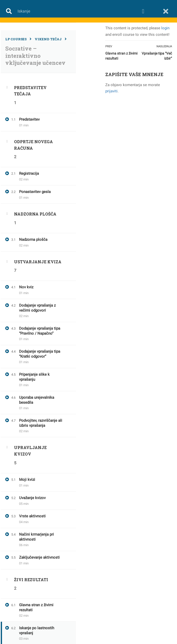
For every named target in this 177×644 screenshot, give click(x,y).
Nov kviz (26, 287)
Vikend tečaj (48, 39)
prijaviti (111, 91)
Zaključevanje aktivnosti (39, 557)
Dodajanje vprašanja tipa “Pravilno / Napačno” (40, 331)
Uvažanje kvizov (32, 498)
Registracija (29, 173)
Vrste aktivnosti (32, 516)
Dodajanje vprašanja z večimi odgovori (37, 308)
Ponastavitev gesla (35, 192)
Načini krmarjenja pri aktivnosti (36, 537)
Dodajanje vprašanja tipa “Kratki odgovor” (40, 354)
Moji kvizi (27, 480)
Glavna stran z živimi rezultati (36, 607)
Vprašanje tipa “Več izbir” (157, 56)
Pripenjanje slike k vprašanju (34, 377)
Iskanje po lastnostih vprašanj (37, 630)
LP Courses (16, 39)
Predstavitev (29, 119)
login (165, 28)
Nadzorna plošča (33, 240)
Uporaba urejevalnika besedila (37, 400)
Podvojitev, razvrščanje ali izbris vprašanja (41, 423)
